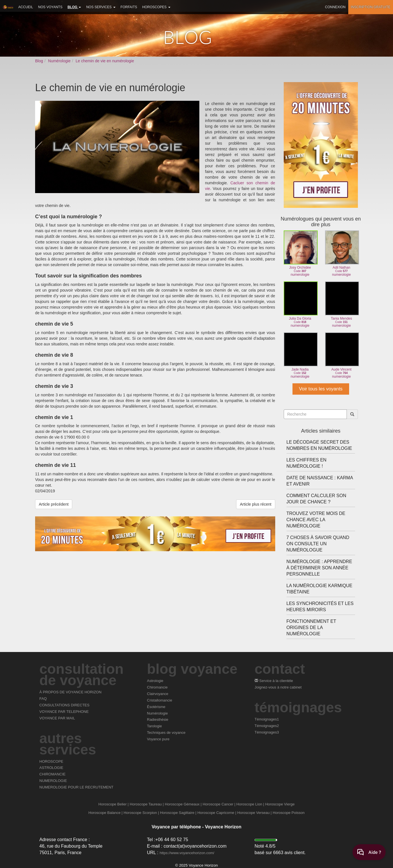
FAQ (43, 699)
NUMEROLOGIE (53, 781)
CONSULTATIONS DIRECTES (64, 705)
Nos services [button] (101, 7)
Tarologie (154, 726)
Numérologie (59, 61)
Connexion (335, 7)
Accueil (26, 7)
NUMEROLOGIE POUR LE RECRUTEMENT (76, 787)
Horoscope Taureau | (147, 804)
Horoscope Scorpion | (141, 813)
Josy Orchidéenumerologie (300, 254)
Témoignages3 (267, 732)
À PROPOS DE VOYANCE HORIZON (70, 692)
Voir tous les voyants (321, 389)
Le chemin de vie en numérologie (105, 61)
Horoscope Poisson (289, 813)
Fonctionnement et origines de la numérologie (311, 628)
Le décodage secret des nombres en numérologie (319, 445)
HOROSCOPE (51, 761)
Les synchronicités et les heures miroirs (320, 607)
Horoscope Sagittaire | (178, 813)
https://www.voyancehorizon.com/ (187, 853)
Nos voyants (50, 7)
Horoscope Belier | (114, 804)
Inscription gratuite (371, 7)
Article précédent (54, 504)
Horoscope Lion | (250, 804)
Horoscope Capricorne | (217, 813)
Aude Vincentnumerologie (341, 355)
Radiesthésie (158, 720)
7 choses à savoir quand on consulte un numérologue (318, 544)
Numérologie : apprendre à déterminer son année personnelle (319, 568)
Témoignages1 (267, 719)
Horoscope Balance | (105, 813)
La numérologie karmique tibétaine (320, 589)
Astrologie (155, 681)
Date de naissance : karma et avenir (320, 481)
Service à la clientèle (274, 681)
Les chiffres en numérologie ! (307, 463)
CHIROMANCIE (52, 774)
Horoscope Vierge (280, 804)
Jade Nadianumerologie (300, 355)
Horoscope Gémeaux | (183, 804)
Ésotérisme (156, 707)
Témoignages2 (267, 726)
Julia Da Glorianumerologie (300, 304)
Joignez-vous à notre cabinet (278, 687)
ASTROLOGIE (51, 768)
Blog (39, 61)
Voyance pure (158, 739)
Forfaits (129, 7)
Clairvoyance (158, 694)
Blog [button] (74, 7)
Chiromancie (157, 687)
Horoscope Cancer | (219, 804)
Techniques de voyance (166, 733)
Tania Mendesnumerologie (341, 304)
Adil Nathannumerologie (341, 254)
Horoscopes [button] (156, 7)
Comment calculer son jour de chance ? (316, 499)
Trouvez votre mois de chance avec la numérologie (316, 520)
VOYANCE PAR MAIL (57, 718)
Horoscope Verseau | (254, 813)
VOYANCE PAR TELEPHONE (64, 712)
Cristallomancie (160, 700)
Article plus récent (256, 504)
